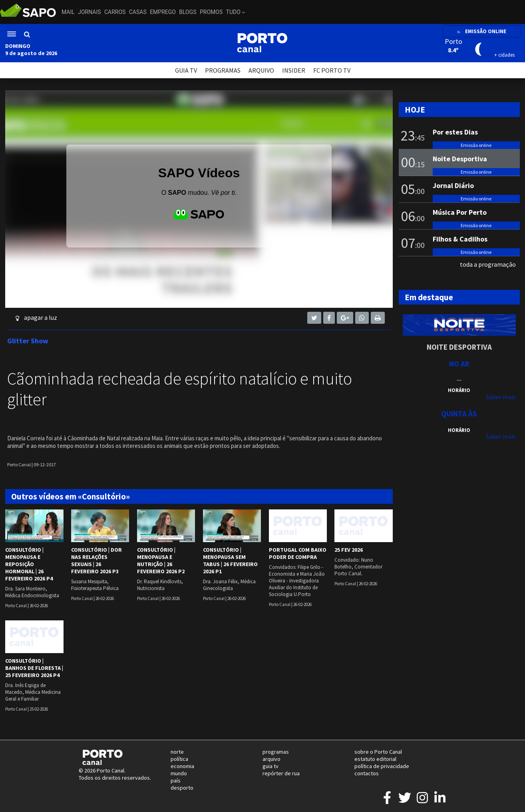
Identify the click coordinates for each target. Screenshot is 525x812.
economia (182, 766)
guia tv (270, 766)
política (179, 759)
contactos (367, 773)
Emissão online (476, 145)
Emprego (163, 12)
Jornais (89, 12)
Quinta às (459, 414)
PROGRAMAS (223, 70)
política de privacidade (382, 766)
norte (177, 752)
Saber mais (501, 397)
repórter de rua (281, 773)
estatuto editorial (375, 759)
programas (276, 752)
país (176, 780)
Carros (115, 12)
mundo (179, 773)
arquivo (271, 759)
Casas (138, 12)
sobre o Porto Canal (378, 752)
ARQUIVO (261, 70)
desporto (182, 788)
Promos (211, 12)
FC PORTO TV (332, 70)
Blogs (188, 12)
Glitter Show (28, 341)
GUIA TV (186, 70)
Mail (68, 12)
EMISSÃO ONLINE (482, 31)
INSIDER (294, 70)
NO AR (459, 364)
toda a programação (488, 264)
